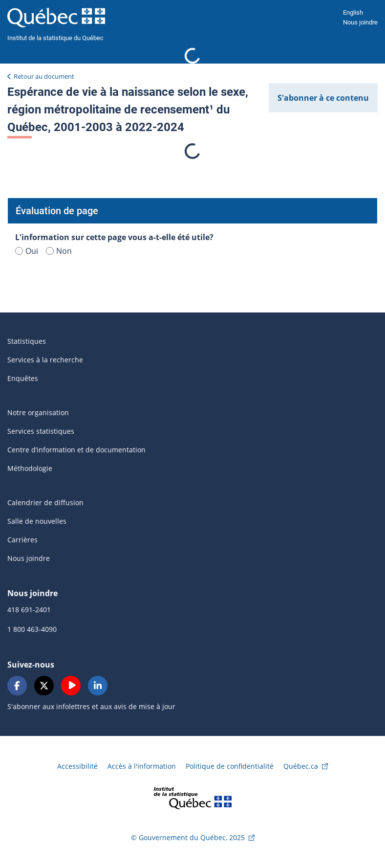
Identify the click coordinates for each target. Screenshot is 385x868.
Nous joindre (360, 22)
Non (59, 251)
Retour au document (44, 76)
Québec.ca (301, 766)
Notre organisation (38, 412)
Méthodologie (30, 468)
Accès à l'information (142, 766)
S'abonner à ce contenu (323, 98)
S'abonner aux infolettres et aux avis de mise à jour (91, 706)
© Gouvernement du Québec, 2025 (188, 837)
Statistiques (27, 341)
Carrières (22, 540)
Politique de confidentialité (230, 766)
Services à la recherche (45, 360)
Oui (27, 251)
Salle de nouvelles (37, 521)
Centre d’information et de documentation (76, 450)
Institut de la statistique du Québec (55, 38)
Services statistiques (41, 431)
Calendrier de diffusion (45, 502)
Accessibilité (77, 766)
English (353, 12)
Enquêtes (23, 378)
